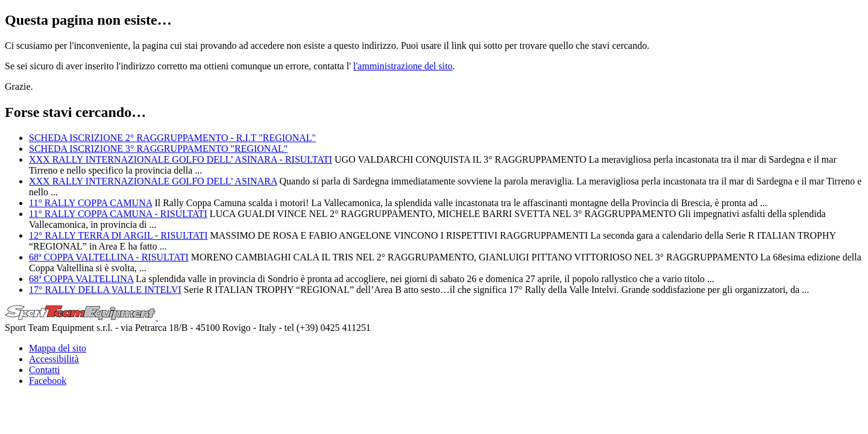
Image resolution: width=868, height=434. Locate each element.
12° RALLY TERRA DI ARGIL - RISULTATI (118, 235)
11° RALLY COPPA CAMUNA (90, 203)
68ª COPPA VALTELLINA (81, 279)
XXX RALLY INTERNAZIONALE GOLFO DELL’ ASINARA (153, 181)
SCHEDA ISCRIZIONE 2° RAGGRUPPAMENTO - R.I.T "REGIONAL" (172, 138)
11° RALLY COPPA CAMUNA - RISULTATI (118, 214)
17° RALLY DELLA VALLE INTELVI (105, 290)
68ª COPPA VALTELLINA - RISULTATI (109, 257)
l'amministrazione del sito (403, 66)
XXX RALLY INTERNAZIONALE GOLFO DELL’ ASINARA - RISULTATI (181, 159)
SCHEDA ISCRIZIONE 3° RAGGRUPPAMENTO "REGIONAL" (158, 149)
